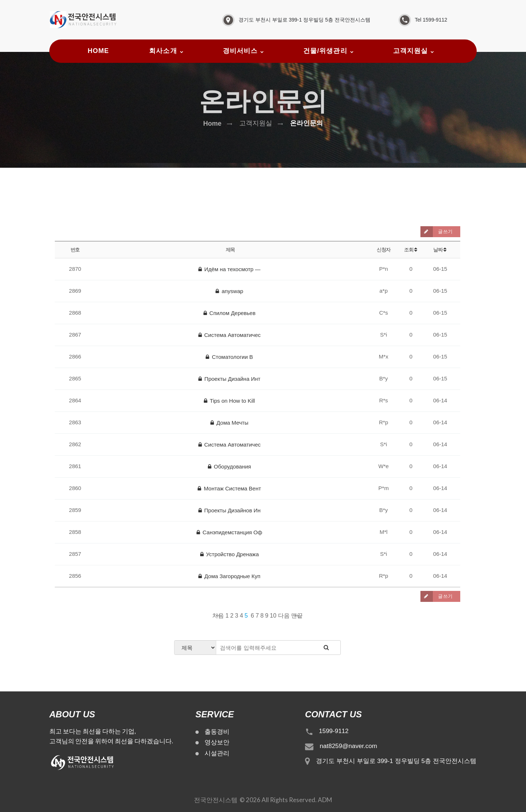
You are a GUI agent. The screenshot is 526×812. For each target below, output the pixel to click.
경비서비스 (240, 51)
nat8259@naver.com (348, 746)
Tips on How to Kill (229, 401)
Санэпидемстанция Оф (229, 532)
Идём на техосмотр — (229, 269)
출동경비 (217, 732)
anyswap (229, 291)
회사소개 (163, 51)
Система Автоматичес (230, 335)
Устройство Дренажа (230, 554)
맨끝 (297, 616)
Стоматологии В (229, 357)
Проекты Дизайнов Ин (230, 510)
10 (273, 616)
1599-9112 (334, 731)
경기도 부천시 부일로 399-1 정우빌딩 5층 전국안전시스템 (304, 20)
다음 (284, 616)
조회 (411, 250)
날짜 (440, 250)
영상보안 (217, 742)
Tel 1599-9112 (431, 20)
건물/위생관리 (325, 51)
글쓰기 (437, 232)
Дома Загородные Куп (229, 576)
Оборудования (229, 466)
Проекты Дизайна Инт (229, 379)
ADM (325, 800)
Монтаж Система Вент (229, 488)
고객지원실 (410, 51)
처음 (218, 616)
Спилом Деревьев (230, 313)
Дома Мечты (229, 423)
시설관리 (217, 753)
